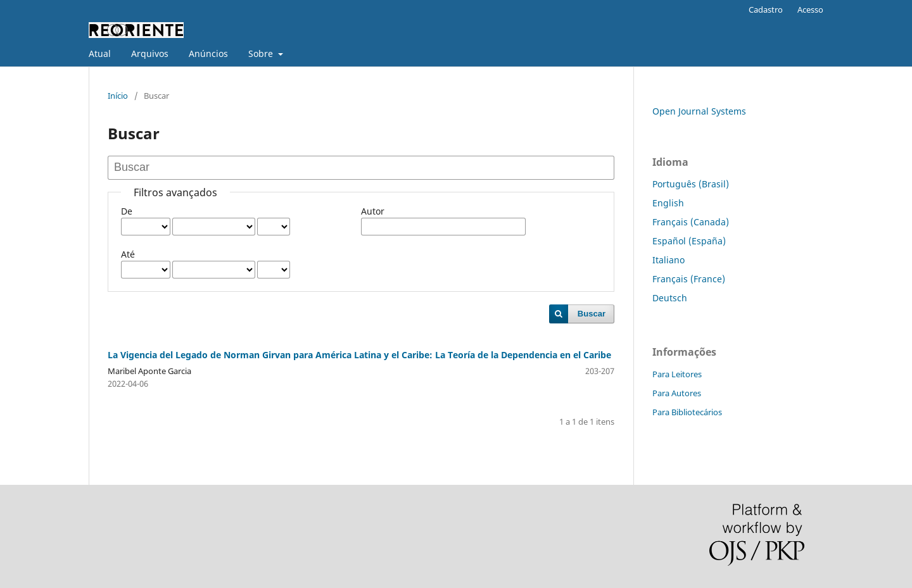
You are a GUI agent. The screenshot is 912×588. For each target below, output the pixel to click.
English (668, 203)
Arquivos (150, 53)
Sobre (262, 53)
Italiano (668, 260)
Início (118, 96)
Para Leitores (677, 374)
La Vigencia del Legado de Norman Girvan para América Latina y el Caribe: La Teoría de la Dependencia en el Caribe (359, 355)
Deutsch (670, 298)
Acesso (810, 9)
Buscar (592, 314)
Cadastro (766, 9)
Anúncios (208, 53)
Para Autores (677, 393)
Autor (373, 211)
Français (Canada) (691, 222)
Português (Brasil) (691, 184)
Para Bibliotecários (687, 412)
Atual (100, 53)
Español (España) (689, 241)
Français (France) (689, 279)
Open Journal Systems (699, 111)
